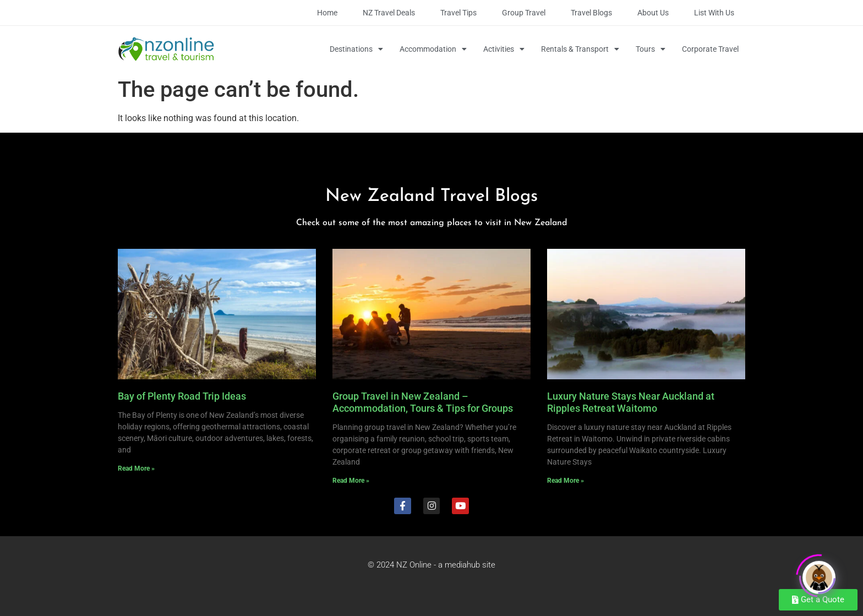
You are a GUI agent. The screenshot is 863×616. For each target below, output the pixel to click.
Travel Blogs (591, 13)
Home (327, 13)
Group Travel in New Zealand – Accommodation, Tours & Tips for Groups (423, 402)
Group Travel (524, 13)
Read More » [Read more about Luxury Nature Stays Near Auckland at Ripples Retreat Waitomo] (566, 481)
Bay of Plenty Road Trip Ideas (182, 396)
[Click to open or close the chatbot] (819, 574)
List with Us (714, 13)
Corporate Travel (710, 49)
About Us (653, 13)
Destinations (356, 49)
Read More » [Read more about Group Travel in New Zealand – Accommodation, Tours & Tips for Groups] (351, 481)
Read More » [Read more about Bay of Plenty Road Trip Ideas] (136, 468)
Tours (651, 49)
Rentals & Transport (580, 49)
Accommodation (433, 49)
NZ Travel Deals (389, 13)
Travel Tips (458, 13)
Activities (504, 49)
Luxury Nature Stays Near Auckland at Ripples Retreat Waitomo (631, 402)
